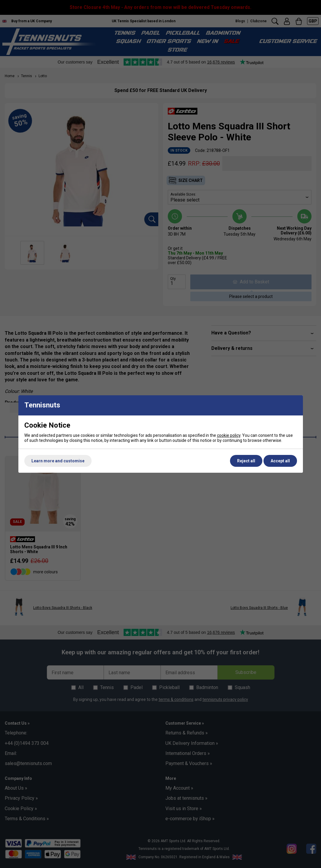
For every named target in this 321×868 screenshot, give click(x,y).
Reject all (246, 461)
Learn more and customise (58, 461)
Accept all (280, 461)
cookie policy (229, 435)
